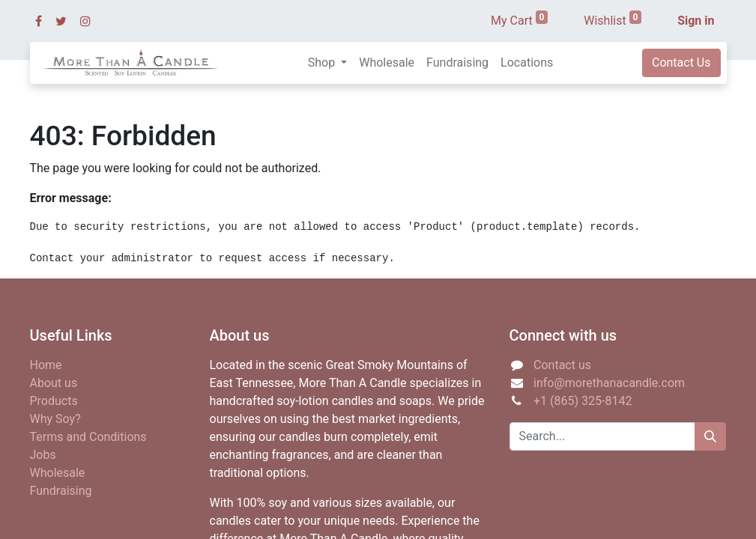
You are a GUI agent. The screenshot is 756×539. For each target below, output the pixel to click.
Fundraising (61, 491)
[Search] (710, 436)
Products (54, 401)
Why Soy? (55, 419)
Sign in (696, 21)
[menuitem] (387, 63)
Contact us (562, 365)
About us (54, 383)
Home (46, 365)
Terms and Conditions (88, 437)
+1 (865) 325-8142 (583, 401)
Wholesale (58, 473)
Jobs (43, 455)
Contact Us (681, 63)
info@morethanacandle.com (609, 383)
